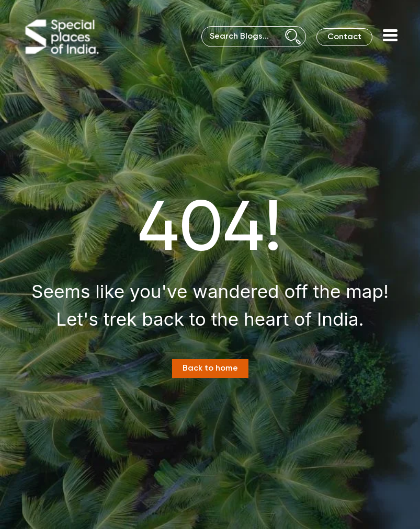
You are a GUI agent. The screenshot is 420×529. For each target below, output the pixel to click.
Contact (344, 37)
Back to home (210, 369)
